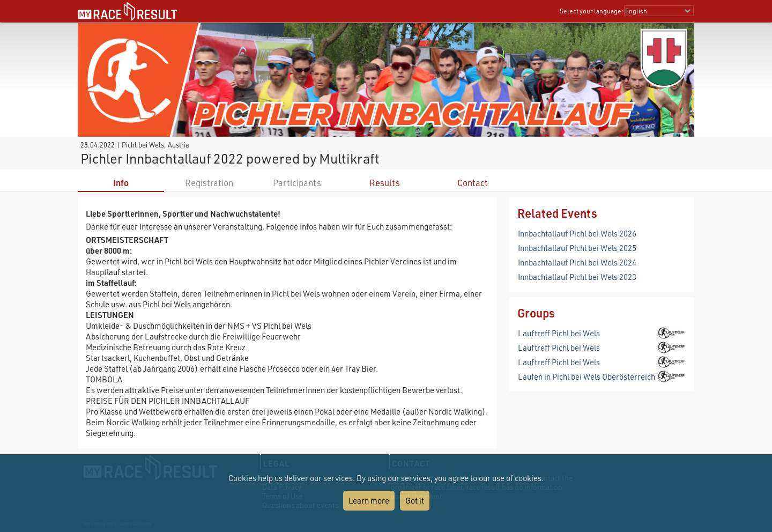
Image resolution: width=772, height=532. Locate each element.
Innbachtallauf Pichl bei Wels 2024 (577, 262)
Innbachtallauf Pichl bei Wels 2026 (577, 233)
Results (385, 183)
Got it (415, 500)
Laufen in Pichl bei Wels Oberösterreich (587, 376)
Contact (473, 183)
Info (121, 183)
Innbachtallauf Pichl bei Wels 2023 (577, 277)
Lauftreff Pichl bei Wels (559, 333)
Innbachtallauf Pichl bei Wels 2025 (577, 248)
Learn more (369, 500)
